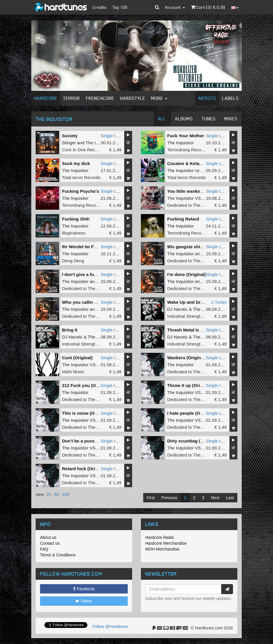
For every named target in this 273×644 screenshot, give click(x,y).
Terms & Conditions (58, 555)
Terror (72, 98)
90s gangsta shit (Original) (195, 247)
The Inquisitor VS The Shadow (197, 392)
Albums (184, 119)
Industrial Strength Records (194, 316)
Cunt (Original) (77, 358)
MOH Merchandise (162, 549)
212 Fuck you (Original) (86, 385)
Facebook (84, 589)
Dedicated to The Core (189, 205)
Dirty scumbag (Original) (193, 441)
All (162, 119)
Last (230, 498)
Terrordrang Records (187, 150)
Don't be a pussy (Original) (90, 441)
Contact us (50, 543)
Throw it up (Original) (189, 385)
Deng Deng (73, 261)
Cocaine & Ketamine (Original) (199, 163)
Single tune (112, 136)
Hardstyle (133, 98)
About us (48, 537)
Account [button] (175, 7)
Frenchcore (100, 98)
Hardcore (46, 98)
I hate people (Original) (191, 413)
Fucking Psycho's (81, 191)
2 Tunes (219, 302)
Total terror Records (81, 177)
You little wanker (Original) (195, 191)
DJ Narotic (177, 309)
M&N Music (73, 372)
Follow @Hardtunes (110, 626)
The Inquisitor (99, 143)
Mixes (231, 119)
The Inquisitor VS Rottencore (195, 198)
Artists (207, 98)
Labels (230, 98)
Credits (100, 7)
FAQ (44, 549)
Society (70, 136)
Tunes (209, 119)
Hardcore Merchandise (166, 543)
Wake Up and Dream (188, 302)
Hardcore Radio (160, 537)
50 (57, 494)
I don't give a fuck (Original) (91, 274)
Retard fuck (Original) (84, 469)
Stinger (69, 143)
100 (66, 494)
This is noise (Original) (86, 413)
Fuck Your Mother (186, 136)
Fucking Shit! (76, 219)
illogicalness (74, 233)
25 (49, 494)
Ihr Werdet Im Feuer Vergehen (93, 247)
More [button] (159, 98)
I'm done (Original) (186, 274)
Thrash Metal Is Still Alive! (194, 330)
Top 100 (120, 7)
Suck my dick (76, 163)
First (151, 498)
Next (215, 498)
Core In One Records (83, 150)
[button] (157, 7)
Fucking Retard (183, 219)
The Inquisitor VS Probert (87, 365)
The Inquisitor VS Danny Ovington (95, 476)
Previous (169, 498)
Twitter (84, 601)
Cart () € (208, 7)
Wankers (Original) (187, 358)
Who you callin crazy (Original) (94, 302)
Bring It (70, 330)
